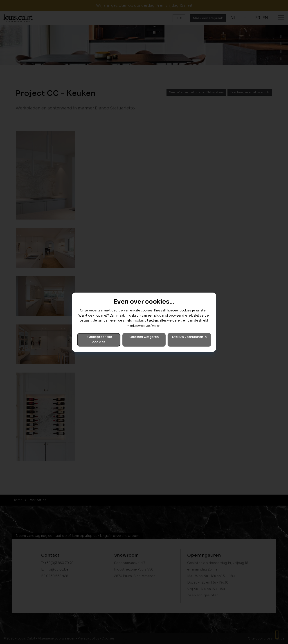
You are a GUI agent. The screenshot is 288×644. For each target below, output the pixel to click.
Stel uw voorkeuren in (189, 337)
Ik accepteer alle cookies (99, 340)
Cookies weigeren (144, 337)
